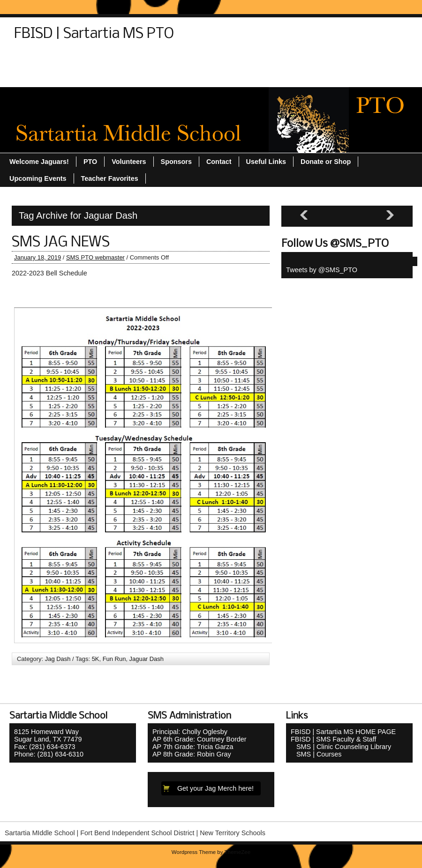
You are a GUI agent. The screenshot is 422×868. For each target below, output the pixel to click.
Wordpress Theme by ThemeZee (211, 852)
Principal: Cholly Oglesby (190, 732)
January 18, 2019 (38, 257)
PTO (130, 59)
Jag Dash (58, 659)
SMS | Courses (316, 754)
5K (96, 659)
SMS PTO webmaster (95, 257)
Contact (31, 59)
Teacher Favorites (266, 59)
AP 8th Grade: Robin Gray (192, 754)
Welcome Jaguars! (152, 76)
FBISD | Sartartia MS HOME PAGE (343, 732)
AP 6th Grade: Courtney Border (200, 739)
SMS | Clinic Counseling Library (341, 747)
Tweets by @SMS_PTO (322, 270)
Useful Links (39, 76)
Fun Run (114, 659)
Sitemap (165, 59)
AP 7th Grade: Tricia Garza (193, 747)
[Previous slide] (304, 215)
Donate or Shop (84, 59)
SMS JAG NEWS (61, 243)
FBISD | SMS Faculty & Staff (334, 739)
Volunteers (91, 76)
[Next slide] (390, 215)
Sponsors (208, 59)
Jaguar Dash (147, 659)
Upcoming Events (339, 59)
